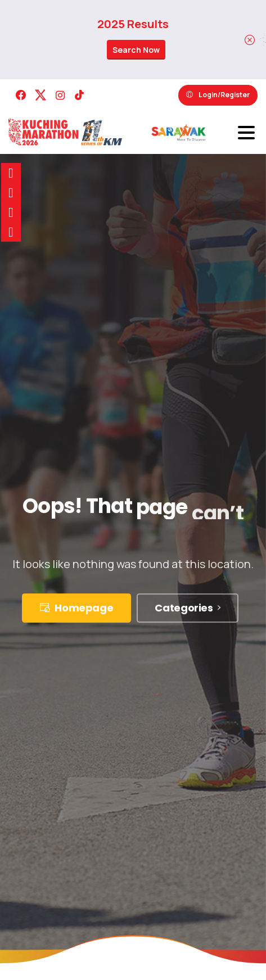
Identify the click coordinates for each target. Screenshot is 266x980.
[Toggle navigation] (246, 133)
